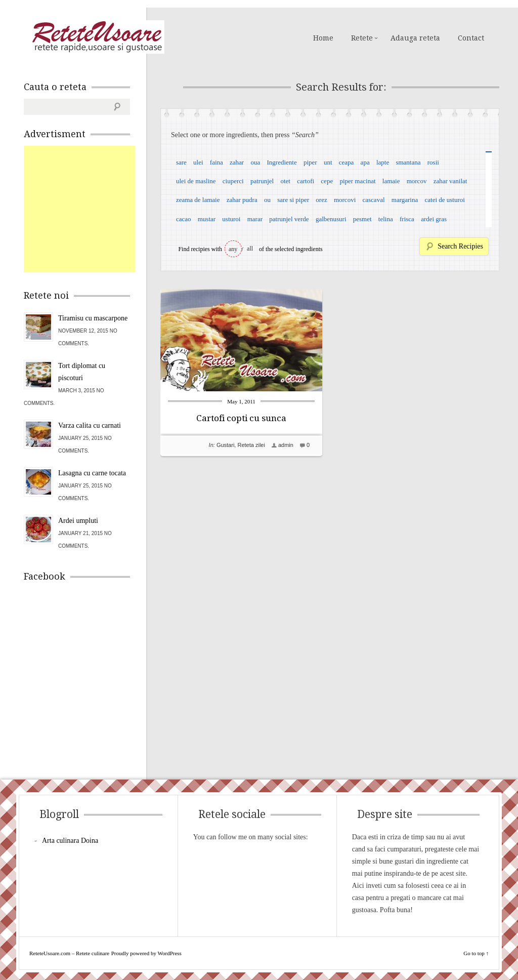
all (250, 249)
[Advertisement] (100, 209)
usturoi (231, 219)
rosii (433, 162)
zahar (237, 162)
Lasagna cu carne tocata (92, 473)
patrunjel (262, 181)
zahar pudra (242, 200)
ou (267, 200)
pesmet (362, 219)
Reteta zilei (251, 445)
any (233, 249)
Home (323, 38)
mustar (207, 219)
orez (321, 200)
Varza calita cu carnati (90, 425)
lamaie (391, 181)
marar (255, 219)
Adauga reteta (415, 38)
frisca (407, 219)
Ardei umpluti (78, 521)
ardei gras (434, 219)
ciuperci (233, 181)
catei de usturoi (445, 200)
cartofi (306, 181)
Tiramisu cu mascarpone (93, 318)
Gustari (225, 445)
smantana (408, 162)
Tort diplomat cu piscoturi (82, 372)
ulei (198, 162)
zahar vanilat (450, 181)
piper (310, 162)
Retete (362, 38)
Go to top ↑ (476, 953)
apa (365, 162)
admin (286, 445)
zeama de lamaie (198, 200)
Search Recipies (460, 246)
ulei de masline (196, 181)
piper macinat (357, 181)
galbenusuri (331, 219)
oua (255, 162)
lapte (383, 162)
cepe (327, 181)
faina (217, 162)
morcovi (345, 200)
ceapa (347, 162)
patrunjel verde (289, 219)
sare (181, 162)
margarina (405, 200)
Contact (471, 38)
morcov (417, 181)
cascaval (374, 200)
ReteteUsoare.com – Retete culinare (97, 37)
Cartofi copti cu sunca (241, 418)
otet (285, 181)
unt (328, 162)
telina (386, 219)
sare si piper (293, 200)
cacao (184, 219)
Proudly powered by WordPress (146, 953)
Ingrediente (282, 162)
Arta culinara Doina (70, 841)
